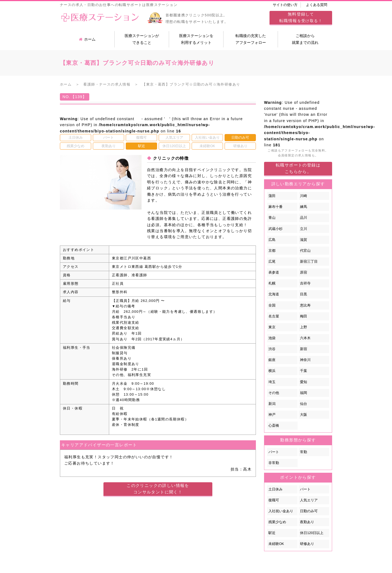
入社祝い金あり (281, 511)
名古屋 (274, 316)
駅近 (272, 533)
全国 (272, 305)
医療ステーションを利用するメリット (196, 39)
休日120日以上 (312, 533)
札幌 (272, 283)
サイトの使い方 (285, 5)
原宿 (304, 272)
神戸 (272, 415)
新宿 (304, 349)
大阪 (304, 415)
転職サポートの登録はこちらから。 (298, 168)
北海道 (274, 294)
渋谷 (272, 349)
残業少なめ (277, 522)
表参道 (274, 272)
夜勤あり (307, 522)
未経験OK (276, 544)
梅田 (304, 316)
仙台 (304, 404)
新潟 (272, 404)
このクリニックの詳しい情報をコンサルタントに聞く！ (158, 489)
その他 (274, 393)
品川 (304, 218)
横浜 (272, 371)
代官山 (305, 251)
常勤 (304, 452)
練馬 (304, 207)
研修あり (307, 544)
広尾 (272, 262)
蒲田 (272, 196)
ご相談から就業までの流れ (305, 39)
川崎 (304, 196)
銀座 (272, 360)
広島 (272, 240)
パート (274, 452)
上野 (304, 327)
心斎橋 (274, 426)
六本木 (305, 338)
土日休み (275, 489)
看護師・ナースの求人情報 (107, 84)
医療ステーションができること (142, 39)
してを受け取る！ (301, 17)
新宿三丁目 (309, 262)
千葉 (304, 371)
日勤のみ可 (309, 511)
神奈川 (305, 360)
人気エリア (309, 500)
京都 (272, 251)
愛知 (304, 382)
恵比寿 (305, 305)
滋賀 (304, 240)
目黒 (304, 294)
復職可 (274, 500)
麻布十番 (275, 207)
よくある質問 (317, 5)
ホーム (87, 39)
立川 (304, 229)
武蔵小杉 (275, 229)
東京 (272, 327)
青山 (272, 218)
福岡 (304, 393)
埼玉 (272, 382)
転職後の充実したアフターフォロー (251, 39)
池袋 (272, 338)
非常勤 (274, 463)
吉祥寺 (305, 283)
